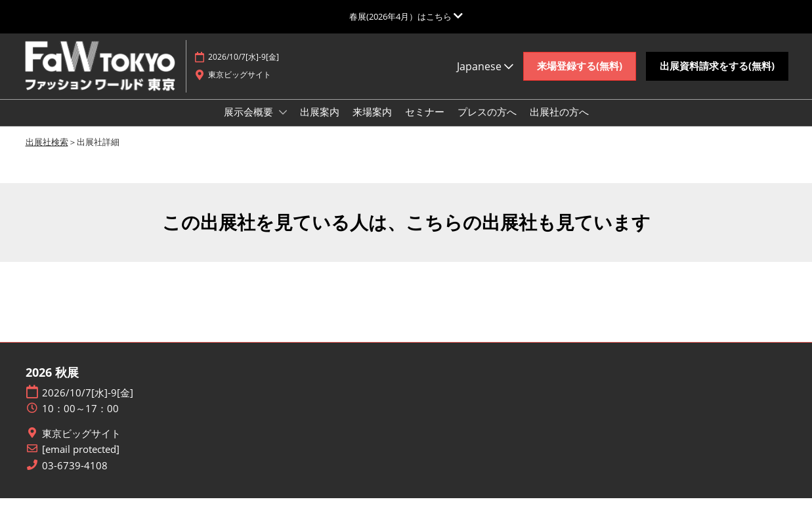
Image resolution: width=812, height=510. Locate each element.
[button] (580, 79)
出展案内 (320, 124)
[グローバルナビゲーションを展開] (406, 16)
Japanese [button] (485, 79)
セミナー (425, 124)
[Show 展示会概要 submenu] (283, 125)
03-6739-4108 (75, 478)
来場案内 (372, 124)
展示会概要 (250, 124)
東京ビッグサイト (81, 445)
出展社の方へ (559, 124)
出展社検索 (47, 154)
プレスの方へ (487, 124)
